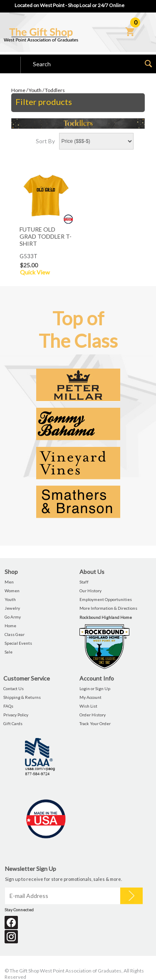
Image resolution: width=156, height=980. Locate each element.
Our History (90, 591)
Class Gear (15, 634)
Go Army (13, 617)
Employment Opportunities (106, 599)
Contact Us (14, 688)
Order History (93, 715)
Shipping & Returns (22, 697)
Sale (9, 652)
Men (9, 582)
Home (18, 90)
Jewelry (12, 608)
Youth (35, 90)
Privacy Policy (16, 715)
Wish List (88, 706)
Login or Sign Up (95, 688)
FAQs (8, 706)
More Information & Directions (108, 608)
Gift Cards (13, 723)
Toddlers (55, 90)
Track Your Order (95, 723)
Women (12, 591)
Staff (84, 582)
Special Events (18, 643)
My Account (90, 697)
